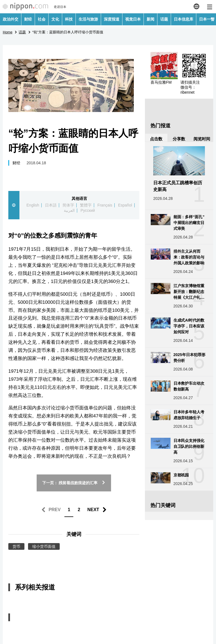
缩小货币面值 (44, 546)
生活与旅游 (88, 19)
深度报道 (112, 19)
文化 (55, 19)
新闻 (150, 19)
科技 (69, 19)
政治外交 (11, 19)
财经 (28, 19)
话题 (164, 19)
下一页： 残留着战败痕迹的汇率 (74, 483)
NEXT (93, 510)
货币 (16, 546)
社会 (42, 19)
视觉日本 (133, 19)
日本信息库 (184, 19)
